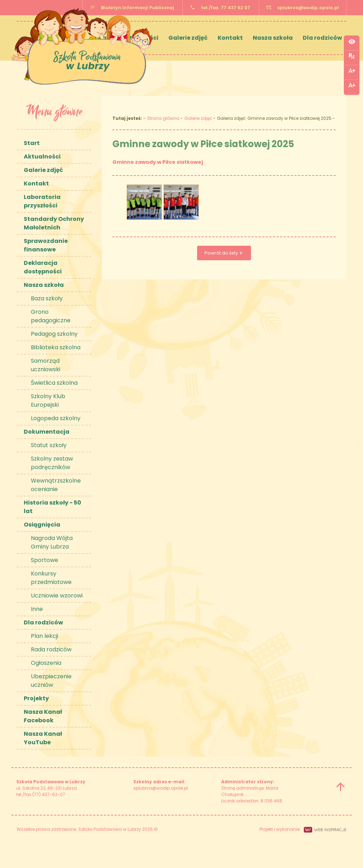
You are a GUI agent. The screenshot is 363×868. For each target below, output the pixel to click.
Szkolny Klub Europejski (48, 400)
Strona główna (163, 118)
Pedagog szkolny (54, 334)
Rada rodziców (51, 649)
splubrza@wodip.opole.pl (308, 8)
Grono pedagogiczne (51, 316)
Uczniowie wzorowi (57, 596)
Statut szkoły (49, 445)
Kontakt (230, 38)
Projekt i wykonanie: (303, 829)
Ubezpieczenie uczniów (51, 681)
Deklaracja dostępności (43, 267)
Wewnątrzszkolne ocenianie (56, 485)
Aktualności (42, 157)
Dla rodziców (322, 38)
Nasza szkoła (273, 38)
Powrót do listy (224, 253)
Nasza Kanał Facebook (43, 716)
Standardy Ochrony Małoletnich (54, 223)
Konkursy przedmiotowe (51, 578)
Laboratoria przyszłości (42, 201)
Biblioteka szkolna (56, 347)
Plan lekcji (44, 636)
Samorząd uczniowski (46, 365)
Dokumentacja (47, 432)
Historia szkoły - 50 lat (52, 507)
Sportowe (44, 560)
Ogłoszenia (46, 663)
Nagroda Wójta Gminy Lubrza (52, 542)
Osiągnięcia (42, 525)
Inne (37, 609)
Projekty (36, 698)
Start (32, 143)
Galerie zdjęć (188, 38)
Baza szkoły (47, 298)
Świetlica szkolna (54, 383)
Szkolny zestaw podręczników (52, 463)
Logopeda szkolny (56, 418)
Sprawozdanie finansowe (46, 245)
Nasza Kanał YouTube (43, 738)
